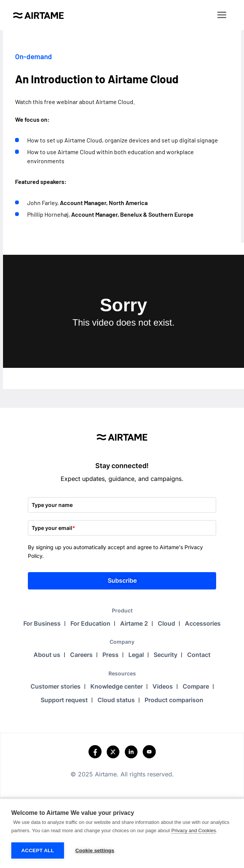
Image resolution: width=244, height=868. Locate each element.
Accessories (203, 623)
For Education (90, 623)
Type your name (52, 505)
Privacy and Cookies (194, 830)
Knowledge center (117, 686)
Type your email (53, 528)
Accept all (38, 850)
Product (122, 610)
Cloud (166, 623)
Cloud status (116, 700)
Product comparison (174, 700)
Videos (163, 686)
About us (47, 655)
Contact (199, 655)
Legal (136, 655)
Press (111, 655)
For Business (42, 623)
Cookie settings (95, 850)
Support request (64, 700)
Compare (196, 686)
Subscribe (122, 580)
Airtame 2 (134, 623)
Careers (81, 655)
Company (122, 642)
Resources (122, 673)
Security (165, 655)
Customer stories (56, 686)
